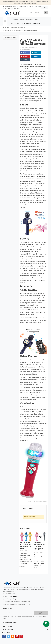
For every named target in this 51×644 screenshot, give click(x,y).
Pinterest (25, 56)
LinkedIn (36, 56)
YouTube (17, 636)
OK (41, 613)
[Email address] (19, 613)
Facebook (4, 636)
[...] (15, 591)
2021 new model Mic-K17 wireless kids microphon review (26, 546)
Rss (13, 636)
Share (25, 53)
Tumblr (25, 60)
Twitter (36, 53)
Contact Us (37, 7)
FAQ (5, 8)
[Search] (38, 12)
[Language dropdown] (45, 7)
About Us (30, 7)
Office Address (22, 7)
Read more (22, 566)
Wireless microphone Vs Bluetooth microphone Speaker (39, 546)
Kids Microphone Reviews (40, 502)
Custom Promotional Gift (14, 8)
